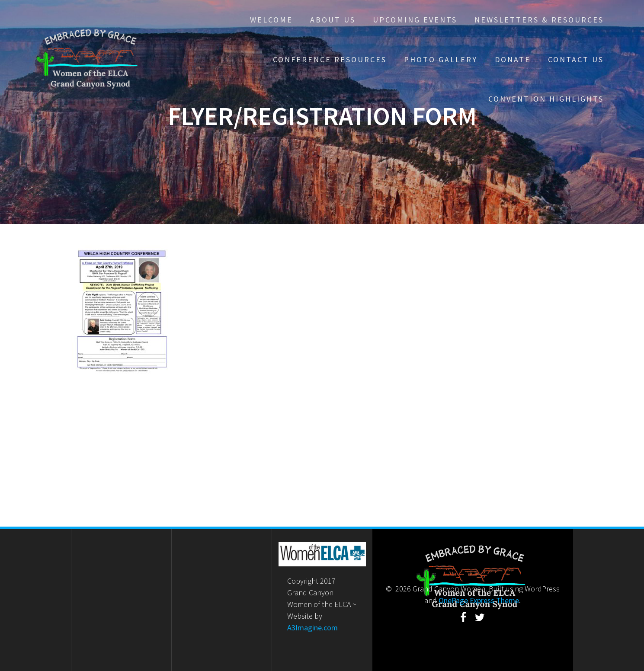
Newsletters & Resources (539, 20)
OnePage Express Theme (479, 600)
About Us (333, 20)
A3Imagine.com (312, 628)
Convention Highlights (546, 99)
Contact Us (576, 59)
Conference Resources (330, 59)
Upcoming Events (415, 20)
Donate (513, 59)
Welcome (271, 20)
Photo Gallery (441, 59)
